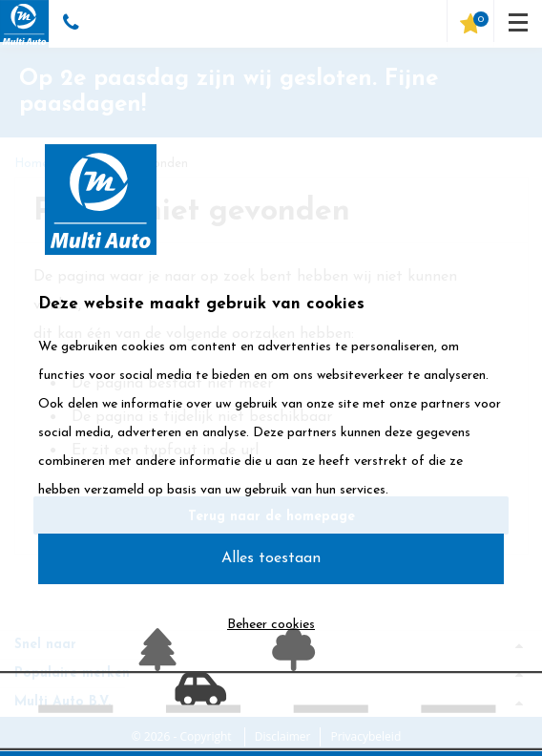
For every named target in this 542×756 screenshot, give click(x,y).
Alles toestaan (271, 558)
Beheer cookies (271, 625)
